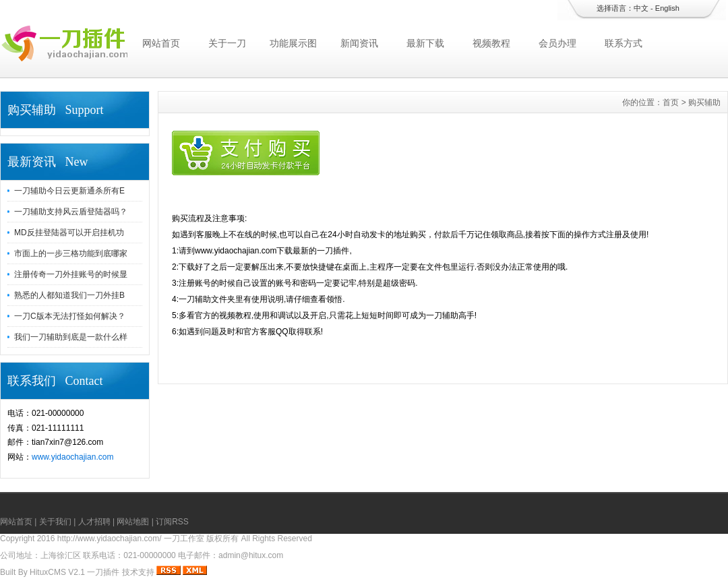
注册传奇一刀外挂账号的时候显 (71, 274)
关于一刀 (227, 43)
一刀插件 (103, 572)
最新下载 (425, 43)
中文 (641, 8)
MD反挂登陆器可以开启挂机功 (69, 233)
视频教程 (491, 43)
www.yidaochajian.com (72, 457)
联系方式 (624, 43)
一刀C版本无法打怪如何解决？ (70, 316)
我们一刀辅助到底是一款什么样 (71, 337)
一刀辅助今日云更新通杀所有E (69, 191)
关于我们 (55, 522)
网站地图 (133, 522)
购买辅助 (704, 102)
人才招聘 (94, 522)
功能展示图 (293, 43)
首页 (671, 102)
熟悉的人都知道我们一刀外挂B (69, 295)
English (667, 8)
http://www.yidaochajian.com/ (110, 539)
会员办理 (557, 43)
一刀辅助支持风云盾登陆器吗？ (71, 212)
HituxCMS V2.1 (57, 572)
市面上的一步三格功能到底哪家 (71, 253)
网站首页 (161, 43)
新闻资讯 (359, 43)
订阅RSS (172, 522)
